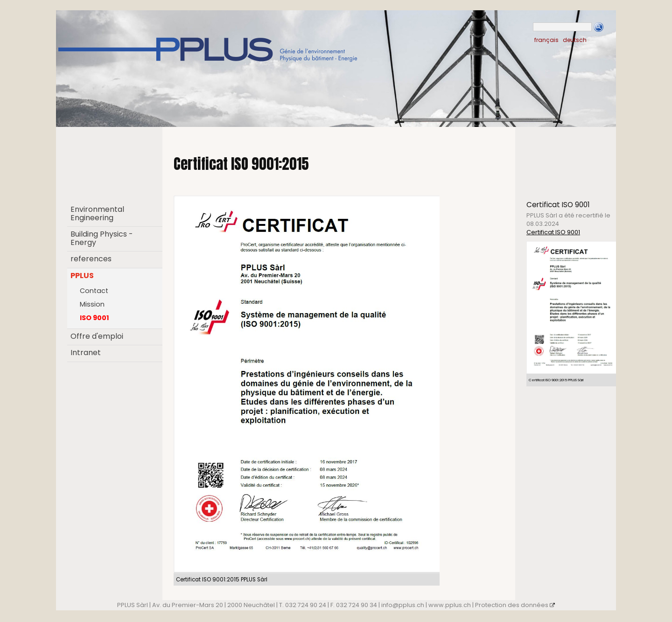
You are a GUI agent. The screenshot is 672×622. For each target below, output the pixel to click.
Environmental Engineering (97, 213)
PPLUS (82, 276)
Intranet (86, 353)
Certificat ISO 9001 (553, 232)
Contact (94, 291)
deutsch (575, 40)
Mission (92, 304)
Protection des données (515, 605)
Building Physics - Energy (102, 238)
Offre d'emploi (97, 336)
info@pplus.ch (403, 605)
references (91, 259)
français (546, 40)
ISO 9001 (94, 318)
